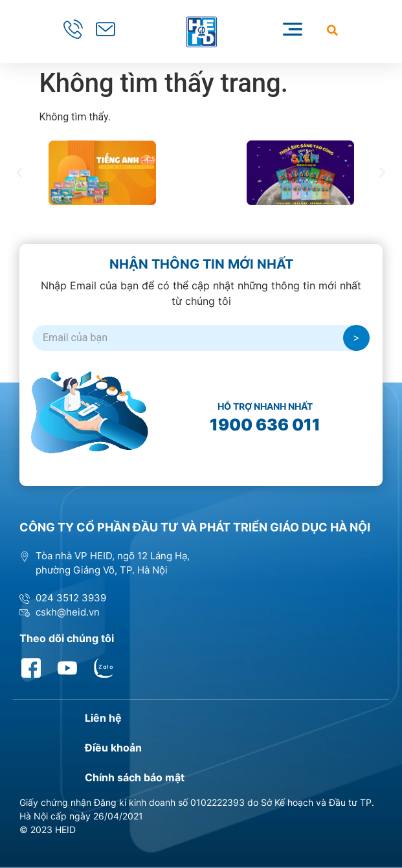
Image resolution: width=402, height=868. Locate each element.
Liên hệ (103, 718)
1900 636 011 (265, 425)
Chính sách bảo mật (135, 777)
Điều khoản (113, 748)
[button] (332, 30)
